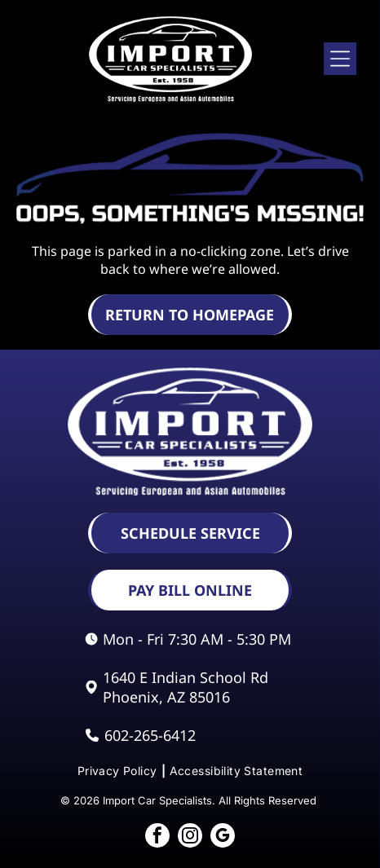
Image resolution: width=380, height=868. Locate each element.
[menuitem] (119, 771)
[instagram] (190, 837)
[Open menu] (340, 59)
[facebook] (157, 837)
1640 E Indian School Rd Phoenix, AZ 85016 (186, 687)
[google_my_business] (223, 837)
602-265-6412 (150, 735)
